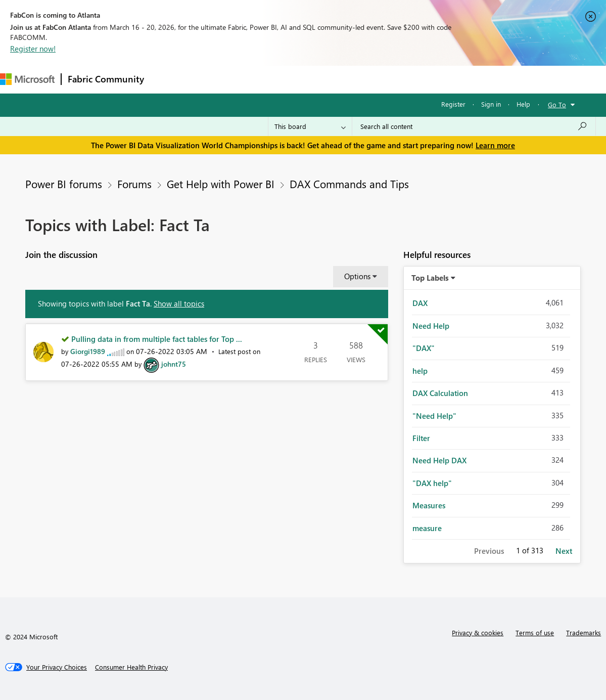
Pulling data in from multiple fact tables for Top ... (157, 339)
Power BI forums (64, 184)
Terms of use (535, 632)
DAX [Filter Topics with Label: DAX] (420, 303)
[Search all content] (474, 126)
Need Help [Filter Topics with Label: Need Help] (431, 326)
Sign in (491, 104)
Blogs (343, 79)
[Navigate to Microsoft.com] (27, 79)
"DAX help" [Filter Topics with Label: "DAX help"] (432, 483)
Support (425, 79)
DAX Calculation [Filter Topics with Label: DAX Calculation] (440, 393)
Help (523, 104)
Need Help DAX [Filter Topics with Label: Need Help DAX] (439, 460)
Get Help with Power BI (221, 184)
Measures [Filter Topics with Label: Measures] (429, 505)
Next (564, 551)
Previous (489, 551)
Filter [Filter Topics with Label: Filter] (421, 438)
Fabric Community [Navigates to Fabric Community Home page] (106, 79)
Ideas (253, 79)
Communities (298, 79)
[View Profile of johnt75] (174, 364)
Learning (382, 79)
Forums (167, 79)
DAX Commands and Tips (349, 184)
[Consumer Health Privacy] (131, 667)
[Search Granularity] (310, 126)
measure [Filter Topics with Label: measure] (427, 528)
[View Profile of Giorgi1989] (88, 351)
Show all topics (179, 303)
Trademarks (584, 632)
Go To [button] (557, 104)
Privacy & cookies (478, 632)
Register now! (33, 49)
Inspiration (212, 79)
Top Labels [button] (430, 278)
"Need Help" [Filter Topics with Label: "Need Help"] (434, 416)
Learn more (495, 145)
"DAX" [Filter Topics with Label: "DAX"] (424, 348)
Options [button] (357, 276)
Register (453, 104)
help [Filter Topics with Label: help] (420, 371)
